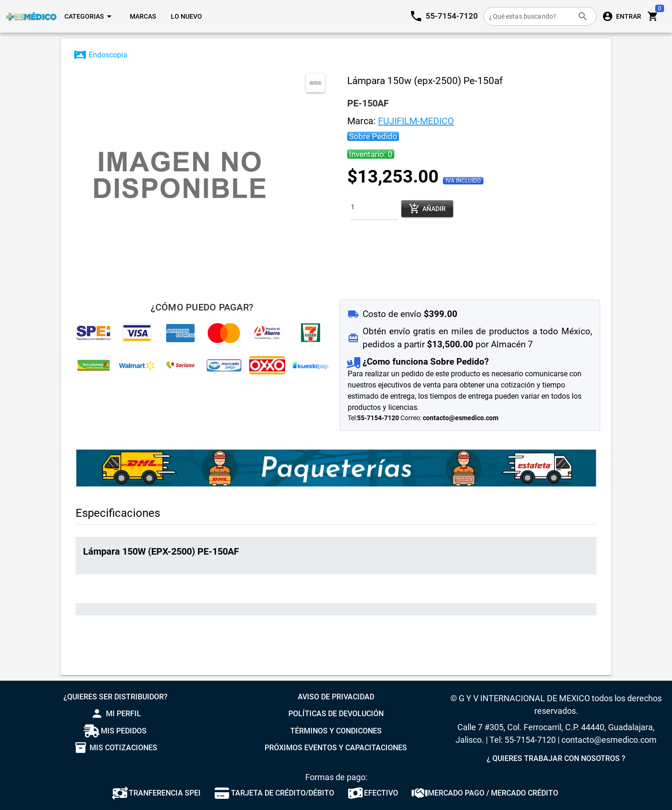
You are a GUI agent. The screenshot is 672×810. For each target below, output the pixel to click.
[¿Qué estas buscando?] (531, 16)
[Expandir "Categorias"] (90, 16)
